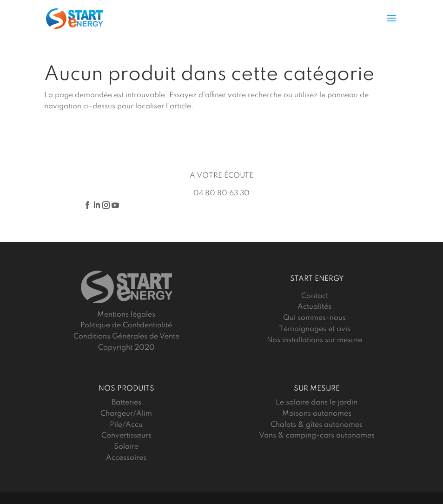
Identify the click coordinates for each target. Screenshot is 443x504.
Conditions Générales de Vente (126, 337)
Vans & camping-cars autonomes (317, 436)
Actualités (314, 307)
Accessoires (126, 458)
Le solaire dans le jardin (317, 403)
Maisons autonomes (317, 414)
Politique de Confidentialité (126, 325)
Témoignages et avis (315, 329)
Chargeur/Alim (126, 414)
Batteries (126, 403)
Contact (315, 296)
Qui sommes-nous (314, 318)
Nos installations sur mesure (314, 340)
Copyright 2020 (126, 348)
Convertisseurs (126, 436)
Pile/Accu (126, 425)
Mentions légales (126, 315)
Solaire (126, 447)
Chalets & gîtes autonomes (317, 425)
